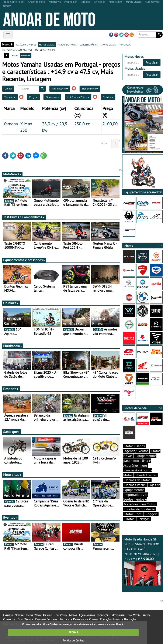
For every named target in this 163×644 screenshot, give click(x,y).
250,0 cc (82, 124)
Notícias (19, 615)
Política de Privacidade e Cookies (79, 619)
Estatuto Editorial (46, 619)
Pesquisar (152, 62)
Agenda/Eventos (136, 451)
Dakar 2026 (34, 615)
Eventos (10, 518)
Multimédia (13, 346)
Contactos (9, 619)
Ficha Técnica (25, 619)
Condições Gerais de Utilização (118, 619)
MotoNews (12, 174)
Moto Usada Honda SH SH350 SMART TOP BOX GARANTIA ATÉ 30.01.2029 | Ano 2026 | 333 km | (143, 561)
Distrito (108, 97)
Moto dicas (12, 475)
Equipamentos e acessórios (24, 260)
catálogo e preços (26, 44)
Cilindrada (52, 97)
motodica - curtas (45, 50)
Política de (73, 640)
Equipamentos (87, 615)
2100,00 (110, 124)
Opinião (48, 615)
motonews (125, 44)
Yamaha (10, 97)
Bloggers (151, 514)
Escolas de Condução (140, 509)
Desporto (11, 389)
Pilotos (129, 519)
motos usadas (47, 44)
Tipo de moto (90, 89)
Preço (33, 97)
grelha (15, 55)
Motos (73, 615)
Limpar (8, 89)
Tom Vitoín (61, 615)
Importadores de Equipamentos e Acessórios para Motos (140, 499)
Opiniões (11, 303)
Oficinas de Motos (137, 480)
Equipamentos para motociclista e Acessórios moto (140, 461)
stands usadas (109, 44)
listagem (26, 55)
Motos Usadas (135, 446)
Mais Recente (60, 89)
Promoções (103, 615)
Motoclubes (133, 514)
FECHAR (73, 632)
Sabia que (12, 432)
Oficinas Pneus (135, 485)
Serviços (144, 519)
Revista (146, 615)
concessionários (89, 44)
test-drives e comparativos (17, 50)
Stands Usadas (146, 475)
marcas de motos (67, 44)
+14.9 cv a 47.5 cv (78, 97)
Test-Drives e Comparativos (24, 217)
